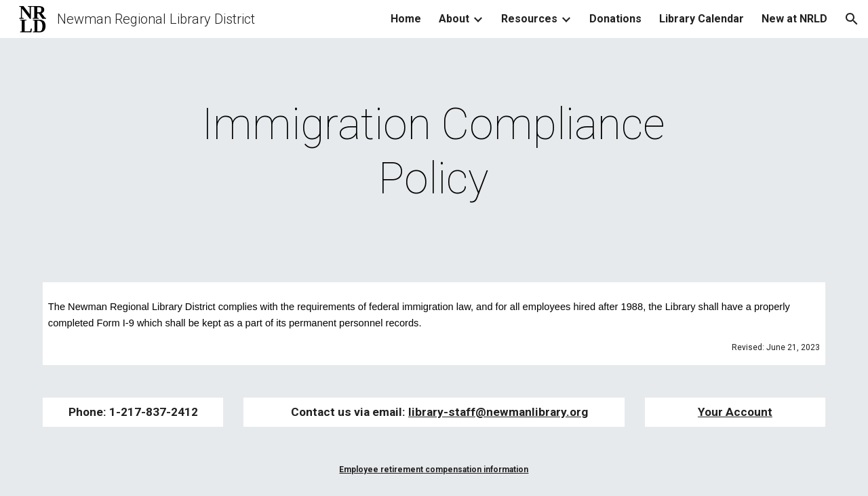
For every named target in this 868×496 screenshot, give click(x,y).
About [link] (454, 19)
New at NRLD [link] (794, 19)
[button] (852, 19)
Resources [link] (529, 19)
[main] (434, 152)
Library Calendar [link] (702, 19)
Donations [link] (615, 19)
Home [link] (406, 19)
